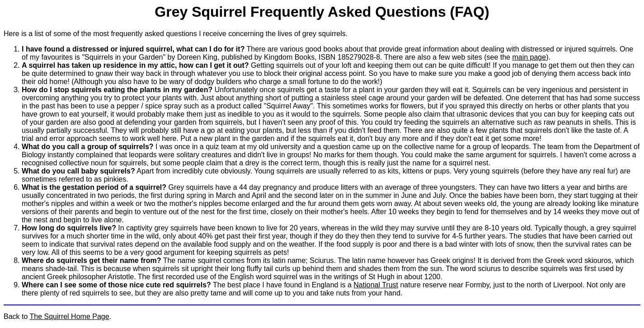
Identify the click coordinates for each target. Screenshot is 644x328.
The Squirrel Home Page (70, 316)
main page (529, 57)
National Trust (376, 285)
